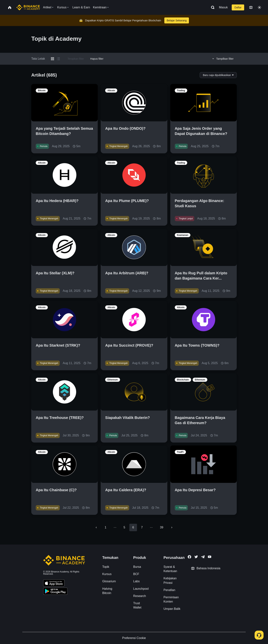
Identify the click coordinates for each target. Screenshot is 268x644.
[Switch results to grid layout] (52, 59)
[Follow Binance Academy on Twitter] (196, 557)
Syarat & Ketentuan (170, 569)
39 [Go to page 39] (162, 527)
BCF (136, 574)
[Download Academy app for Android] (55, 592)
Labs (137, 581)
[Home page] (28, 7)
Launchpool (141, 589)
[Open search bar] (212, 7)
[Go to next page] (172, 527)
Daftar (238, 7)
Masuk (223, 7)
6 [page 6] (133, 527)
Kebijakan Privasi (170, 580)
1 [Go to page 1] (106, 527)
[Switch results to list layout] (58, 59)
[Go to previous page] (96, 527)
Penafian (169, 590)
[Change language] (251, 7)
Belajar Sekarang (177, 20)
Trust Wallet (137, 605)
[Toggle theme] (259, 7)
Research (140, 596)
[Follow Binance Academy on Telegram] (203, 557)
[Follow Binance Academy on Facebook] (189, 557)
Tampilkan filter (222, 59)
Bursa (137, 567)
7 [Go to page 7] (142, 527)
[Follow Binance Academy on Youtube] (210, 557)
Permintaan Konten (171, 599)
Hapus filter (97, 59)
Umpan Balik (172, 609)
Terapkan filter (76, 59)
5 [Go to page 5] (124, 527)
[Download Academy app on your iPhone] (54, 584)
